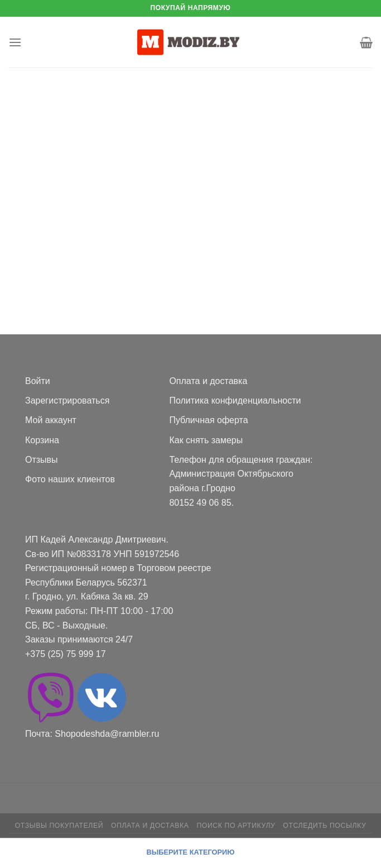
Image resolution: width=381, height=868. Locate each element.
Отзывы (42, 460)
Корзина (42, 440)
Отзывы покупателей (59, 826)
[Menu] (15, 42)
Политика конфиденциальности (235, 401)
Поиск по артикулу (236, 826)
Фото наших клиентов (70, 479)
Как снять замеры (206, 440)
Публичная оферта (208, 420)
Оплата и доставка (208, 381)
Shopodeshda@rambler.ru (107, 734)
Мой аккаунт (51, 420)
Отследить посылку (324, 826)
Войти (38, 381)
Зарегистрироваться (67, 401)
